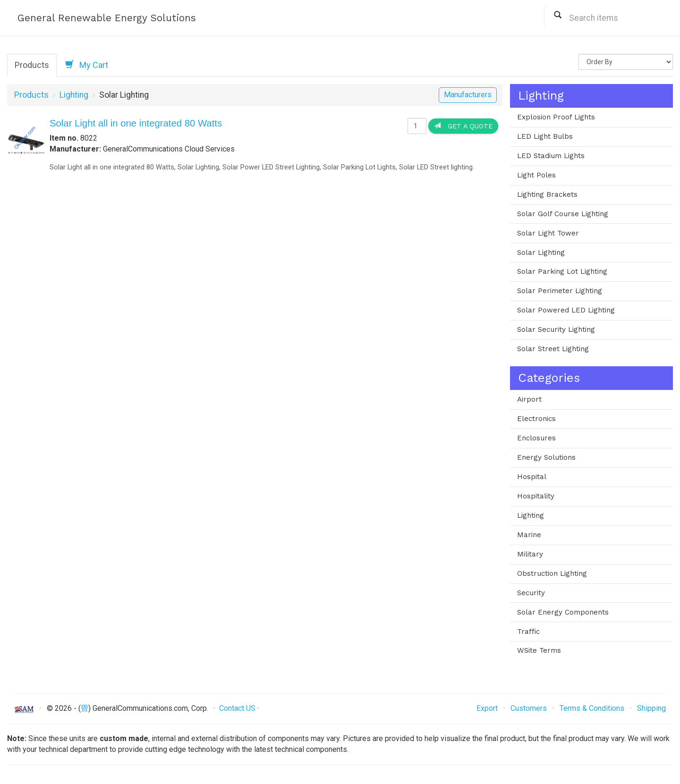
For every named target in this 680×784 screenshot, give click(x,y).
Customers (529, 708)
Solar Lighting (541, 253)
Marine (529, 535)
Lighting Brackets (547, 194)
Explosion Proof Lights (556, 117)
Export (487, 708)
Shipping (651, 708)
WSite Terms (539, 650)
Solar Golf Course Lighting (563, 214)
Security (531, 593)
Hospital (532, 477)
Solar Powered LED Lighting (566, 310)
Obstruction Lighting (552, 573)
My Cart (87, 65)
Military (530, 554)
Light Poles (536, 175)
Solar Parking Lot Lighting (562, 271)
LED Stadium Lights (551, 156)
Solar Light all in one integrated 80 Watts (136, 123)
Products (32, 65)
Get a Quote (463, 126)
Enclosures (536, 438)
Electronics (536, 419)
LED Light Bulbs (545, 136)
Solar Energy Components (563, 612)
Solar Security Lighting (556, 329)
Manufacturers (468, 95)
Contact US (237, 708)
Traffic (528, 632)
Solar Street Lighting (553, 349)
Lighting (74, 95)
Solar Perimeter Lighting (560, 291)
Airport (529, 399)
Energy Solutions (546, 457)
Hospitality (536, 496)
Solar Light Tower (548, 233)
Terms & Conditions (592, 708)
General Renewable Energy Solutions (107, 18)
